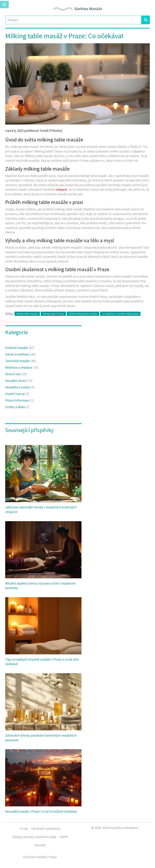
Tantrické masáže (20, 361)
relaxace (61, 189)
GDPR (64, 837)
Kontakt (40, 845)
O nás (24, 829)
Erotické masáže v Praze (40, 857)
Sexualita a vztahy (20, 387)
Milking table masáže (27, 314)
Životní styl (16, 374)
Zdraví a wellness (20, 354)
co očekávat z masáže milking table (120, 314)
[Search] (73, 20)
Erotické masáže (20, 348)
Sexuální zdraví (19, 381)
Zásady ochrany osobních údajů (34, 837)
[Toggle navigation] (4, 5)
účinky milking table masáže (83, 314)
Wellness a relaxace (22, 367)
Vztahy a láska (17, 407)
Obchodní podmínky (46, 829)
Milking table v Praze (53, 314)
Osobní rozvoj (17, 394)
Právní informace (20, 400)
